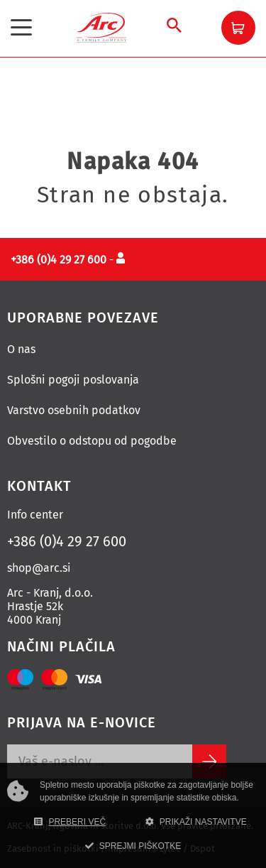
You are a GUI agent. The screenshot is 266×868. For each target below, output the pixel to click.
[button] (238, 28)
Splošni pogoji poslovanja (73, 380)
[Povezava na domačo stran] (101, 27)
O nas (21, 349)
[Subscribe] (209, 761)
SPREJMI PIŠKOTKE (133, 846)
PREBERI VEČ (70, 822)
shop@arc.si (39, 568)
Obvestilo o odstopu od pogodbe (92, 441)
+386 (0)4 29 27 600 (67, 541)
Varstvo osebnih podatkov (74, 410)
